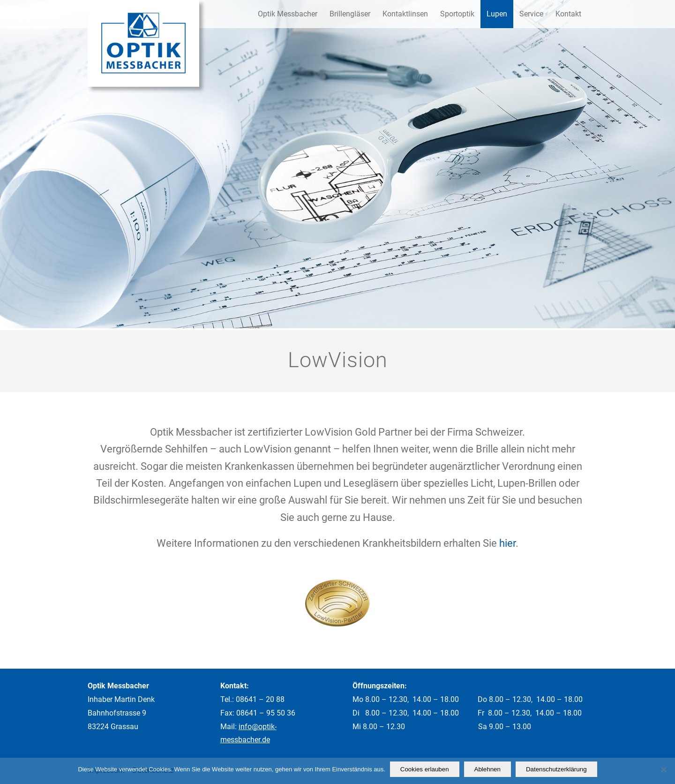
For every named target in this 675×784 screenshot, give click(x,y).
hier (507, 543)
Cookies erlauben (425, 769)
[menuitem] (288, 14)
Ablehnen (487, 769)
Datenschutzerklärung (556, 769)
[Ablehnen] (663, 769)
